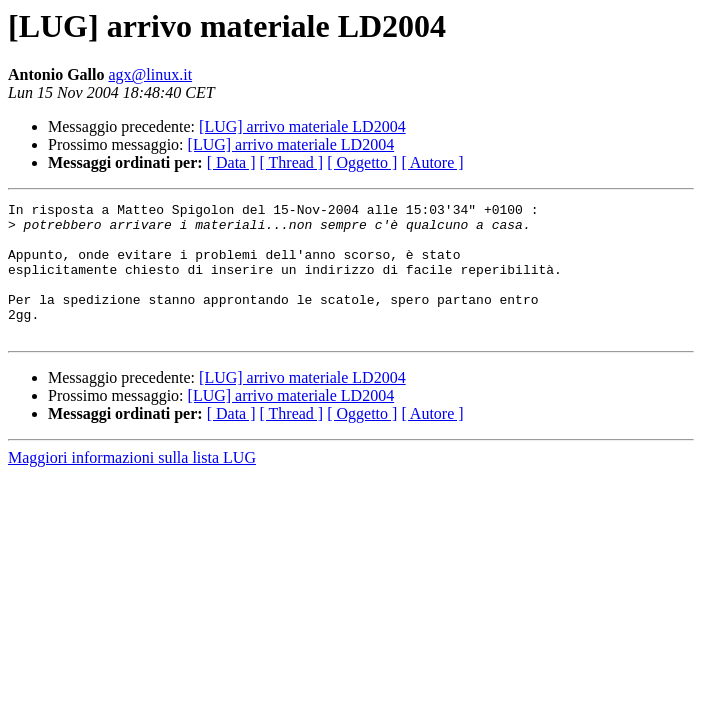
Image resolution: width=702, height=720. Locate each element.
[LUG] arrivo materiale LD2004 (302, 126)
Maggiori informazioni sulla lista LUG (132, 484)
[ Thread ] (292, 162)
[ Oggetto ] (362, 162)
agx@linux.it (150, 74)
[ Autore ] (432, 162)
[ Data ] (231, 162)
